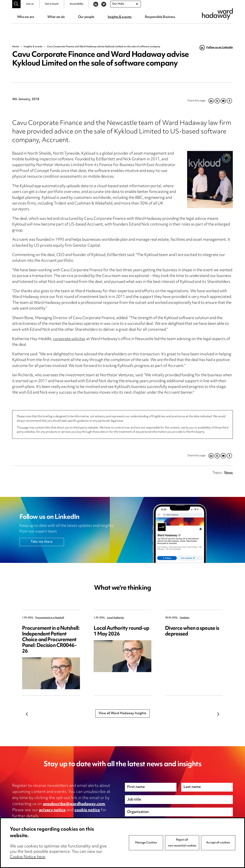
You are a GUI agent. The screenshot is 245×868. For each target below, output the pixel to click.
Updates (185, 618)
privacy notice (52, 810)
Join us (30, 4)
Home (16, 47)
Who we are (26, 17)
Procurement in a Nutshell (50, 618)
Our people (86, 17)
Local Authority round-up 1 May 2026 (121, 631)
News (229, 473)
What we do (56, 17)
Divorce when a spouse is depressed (192, 631)
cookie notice (87, 810)
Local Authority (116, 618)
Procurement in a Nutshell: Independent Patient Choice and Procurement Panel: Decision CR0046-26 (51, 640)
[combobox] (126, 4)
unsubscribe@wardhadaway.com (74, 804)
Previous (27, 714)
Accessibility (77, 4)
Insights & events (120, 17)
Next (218, 714)
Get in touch (52, 4)
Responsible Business (160, 17)
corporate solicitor (69, 339)
